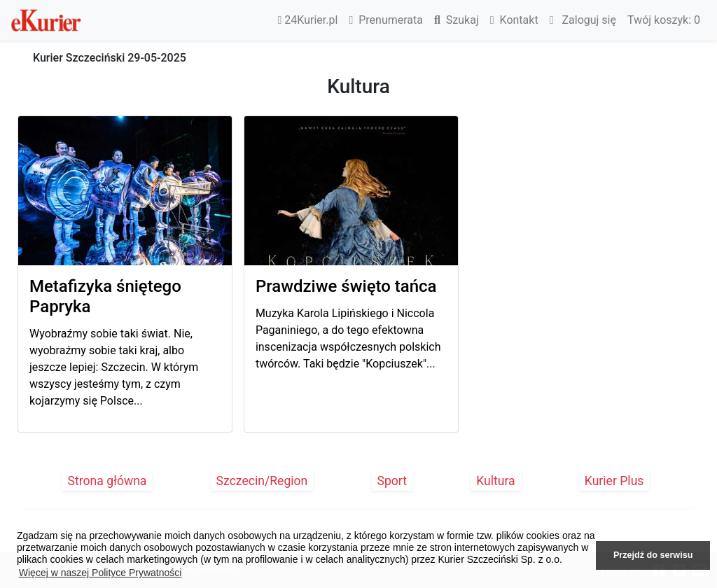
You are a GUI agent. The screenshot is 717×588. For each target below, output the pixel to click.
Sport (392, 481)
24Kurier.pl (308, 20)
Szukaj (457, 20)
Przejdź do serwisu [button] (653, 555)
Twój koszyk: (664, 20)
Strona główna (107, 481)
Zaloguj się (583, 20)
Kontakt (514, 20)
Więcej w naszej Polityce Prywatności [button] (100, 573)
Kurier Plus (614, 481)
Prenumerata (386, 20)
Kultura (495, 481)
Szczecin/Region (262, 481)
